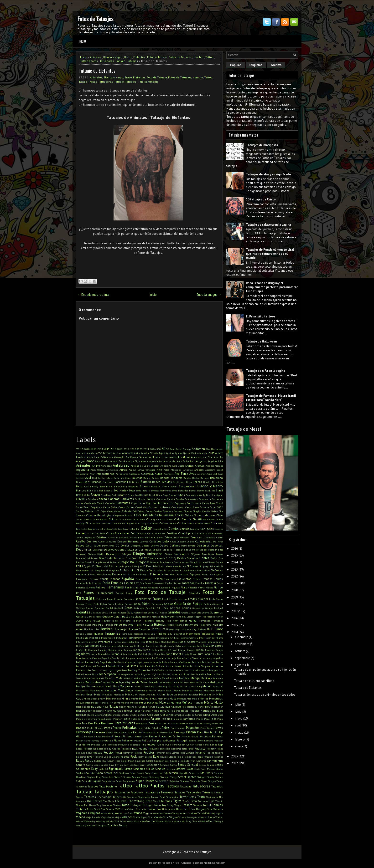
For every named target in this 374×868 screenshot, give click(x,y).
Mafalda (128, 678)
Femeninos (115, 587)
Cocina (182, 523)
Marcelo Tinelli (171, 682)
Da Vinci (218, 541)
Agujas (178, 453)
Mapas (106, 682)
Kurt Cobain (205, 654)
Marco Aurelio (187, 682)
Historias (160, 625)
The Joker (121, 801)
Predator (218, 740)
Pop (164, 740)
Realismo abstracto (159, 749)
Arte (159, 470)
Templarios (144, 797)
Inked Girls (82, 638)
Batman (146, 482)
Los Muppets (212, 670)
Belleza (197, 482)
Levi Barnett (98, 666)
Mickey (203, 694)
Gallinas (208, 604)
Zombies (113, 825)
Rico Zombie (187, 753)
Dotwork (105, 562)
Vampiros (114, 813)
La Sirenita (195, 658)
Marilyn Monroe (86, 686)
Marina (100, 686)
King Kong (154, 654)
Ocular (126, 715)
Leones (197, 662)
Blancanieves (187, 486)
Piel (170, 732)
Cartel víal (141, 507)
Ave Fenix (181, 474)
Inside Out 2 (108, 638)
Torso (125, 805)
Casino (189, 507)
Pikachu (209, 732)
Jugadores (83, 654)
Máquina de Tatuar (136, 682)
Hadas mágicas (132, 616)
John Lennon (125, 650)
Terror (183, 797)
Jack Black (161, 642)
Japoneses (92, 646)
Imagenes (112, 633)
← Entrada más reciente (93, 295)
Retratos (149, 753)
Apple (181, 466)
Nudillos (81, 715)
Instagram (122, 638)
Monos (204, 698)
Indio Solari (151, 634)
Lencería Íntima (161, 662)
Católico (90, 511)
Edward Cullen (215, 562)
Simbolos (139, 769)
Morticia (104, 703)
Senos (182, 765)
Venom (168, 813)
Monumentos (83, 703)
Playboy (95, 740)
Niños (155, 711)
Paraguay (141, 723)
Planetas (217, 736)
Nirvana (165, 711)
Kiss (163, 654)
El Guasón (193, 566)
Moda (173, 698)
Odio (144, 715)
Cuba (200, 537)
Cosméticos (160, 533)
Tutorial (110, 809)
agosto (240, 665)
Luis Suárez (163, 674)
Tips (212, 801)
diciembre (242, 637)
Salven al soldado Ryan (183, 761)
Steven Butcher (132, 777)
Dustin (177, 562)
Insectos (94, 638)
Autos (158, 474)
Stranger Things (169, 777)
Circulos (96, 523)
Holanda (179, 625)
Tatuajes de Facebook (129, 792)
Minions (116, 699)
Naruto (151, 707)
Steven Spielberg (150, 777)
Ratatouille (90, 749)
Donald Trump (92, 562)
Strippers (202, 777)
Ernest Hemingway (212, 574)
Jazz (131, 646)
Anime (96, 466)
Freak (165, 599)
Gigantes (83, 612)
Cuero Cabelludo (107, 541)
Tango (220, 781)
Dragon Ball (128, 562)
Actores (107, 453)
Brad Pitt (210, 490)
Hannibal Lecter (184, 617)
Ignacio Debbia (84, 634)
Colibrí (103, 529)
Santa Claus (93, 765)
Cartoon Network (159, 507)
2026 (153, 449)
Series (219, 765)
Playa (87, 740)
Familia (200, 583)
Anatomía (153, 461)
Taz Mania (217, 792)
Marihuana (216, 682)
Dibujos (126, 554)
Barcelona (216, 478)
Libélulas (112, 666)
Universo (182, 809)
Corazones (122, 533)
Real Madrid (140, 748)
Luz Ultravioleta (187, 674)
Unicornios (154, 809)
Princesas (112, 745)
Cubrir (220, 537)
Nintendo (146, 711)
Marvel (207, 686)
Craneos (200, 533)
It (147, 642)
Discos (94, 558)
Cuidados (155, 541)
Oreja (206, 715)
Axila (209, 474)
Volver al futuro (206, 817)
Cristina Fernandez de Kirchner (146, 537)
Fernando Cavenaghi (159, 587)
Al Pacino (194, 453)
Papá (214, 719)
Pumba (160, 745)
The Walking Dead (140, 801)
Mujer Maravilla (149, 702)
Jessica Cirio (196, 646)
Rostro (89, 761)
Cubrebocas (210, 537)
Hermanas (205, 621)
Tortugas (136, 805)
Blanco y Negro (113, 57)
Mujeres (165, 702)
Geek (165, 608)
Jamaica (211, 642)
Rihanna (200, 753)
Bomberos (166, 490)
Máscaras (218, 686)
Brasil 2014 (83, 495)
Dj (175, 558)
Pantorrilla (189, 719)
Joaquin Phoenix (107, 650)
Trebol (207, 805)
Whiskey (101, 821)
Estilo (106, 583)
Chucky (151, 519)
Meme (219, 690)
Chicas (179, 515)
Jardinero (105, 646)
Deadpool (136, 546)
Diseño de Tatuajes (112, 558)
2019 (126, 449)
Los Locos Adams (174, 670)
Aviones (201, 474)
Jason (125, 646)
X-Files (201, 821)
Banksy (187, 478)
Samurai (201, 761)
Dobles (204, 558)
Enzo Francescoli (179, 574)
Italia (152, 642)
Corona (135, 533)
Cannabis (110, 503)
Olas (157, 715)
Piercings (179, 732)
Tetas (192, 797)
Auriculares (122, 474)
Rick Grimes (173, 753)
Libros (134, 666)
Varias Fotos (127, 813)
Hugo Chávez (199, 629)
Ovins (87, 719)
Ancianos (164, 461)
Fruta (111, 604)
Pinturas (128, 736)
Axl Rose (218, 474)
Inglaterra (208, 634)
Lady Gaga (100, 662)
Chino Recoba (100, 519)
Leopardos (209, 662)
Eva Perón (145, 583)
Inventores (105, 642)
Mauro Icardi (165, 690)
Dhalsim (157, 550)
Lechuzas (120, 662)
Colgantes (93, 529)
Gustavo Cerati (112, 616)
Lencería (147, 662)
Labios (80, 662)
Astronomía (82, 474)
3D (164, 449)
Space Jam (157, 773)
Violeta (158, 817)
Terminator (172, 797)
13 (82, 449)
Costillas (172, 533)
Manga (195, 678)
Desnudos (145, 549)
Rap (220, 744)
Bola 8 (146, 490)
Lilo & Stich (157, 666)
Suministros (108, 781)
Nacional (97, 707)
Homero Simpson (139, 629)
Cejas (103, 511)
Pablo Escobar (105, 719)
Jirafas (80, 650)
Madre (211, 674)
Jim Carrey (217, 646)
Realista (200, 748)
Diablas (92, 554)
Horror (155, 629)
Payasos (81, 728)
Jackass (202, 642)
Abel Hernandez (214, 449)
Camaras (161, 499)
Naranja (142, 707)
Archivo (276, 65)
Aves (193, 474)
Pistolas (186, 736)
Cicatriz (161, 519)
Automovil (147, 474)
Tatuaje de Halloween (261, 341)
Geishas (175, 608)
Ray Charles (114, 749)
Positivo (192, 740)
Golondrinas (141, 613)
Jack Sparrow (189, 642)
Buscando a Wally (195, 495)
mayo (239, 718)
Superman (162, 781)
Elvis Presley (104, 574)
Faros (220, 583)
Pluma (117, 740)
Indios (162, 634)
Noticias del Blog (212, 711)
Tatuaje (121, 61)
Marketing (174, 686)
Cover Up (184, 533)
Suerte (211, 777)
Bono (174, 490)
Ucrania (142, 809)
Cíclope (169, 519)
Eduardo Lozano (198, 562)
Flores (89, 592)
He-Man (137, 621)
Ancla (172, 461)
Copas (110, 533)
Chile (220, 515)
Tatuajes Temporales (188, 792)
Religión (109, 753)
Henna (184, 621)
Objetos (108, 715)
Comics (174, 529)
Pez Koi (138, 732)
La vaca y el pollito (212, 658)
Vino (151, 817)
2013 (93, 449)
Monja (195, 699)
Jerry (186, 646)
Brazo (128, 57)
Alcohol (91, 457)
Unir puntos (169, 809)
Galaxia (169, 604)
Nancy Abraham (128, 707)
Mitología (145, 698)
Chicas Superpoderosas (200, 515)
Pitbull (194, 736)
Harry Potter (92, 620)
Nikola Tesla (132, 711)
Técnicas (90, 797)
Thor (156, 801)
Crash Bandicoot (214, 533)
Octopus (117, 715)
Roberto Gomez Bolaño (107, 757)
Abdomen (198, 449)
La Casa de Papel (98, 658)
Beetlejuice (179, 482)
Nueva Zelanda (96, 715)
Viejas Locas (108, 817)
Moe (189, 699)
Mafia (137, 678)
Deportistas (84, 549)
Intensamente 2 (189, 638)
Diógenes (195, 554)
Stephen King (94, 777)
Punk (168, 745)
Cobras (164, 523)
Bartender (108, 482)
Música (209, 702)
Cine (88, 523)
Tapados (93, 786)
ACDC (99, 453)
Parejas (153, 723)
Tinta (194, 801)
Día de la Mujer (190, 550)
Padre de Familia (140, 719)
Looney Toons (137, 670)
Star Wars (207, 773)
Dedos (164, 545)
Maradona (156, 682)
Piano (156, 732)
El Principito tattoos (261, 316)
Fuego (137, 604)
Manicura (207, 678)
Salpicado (140, 761)
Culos (173, 541)
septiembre (242, 658)
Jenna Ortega (176, 646)
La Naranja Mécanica (176, 658)
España (158, 579)
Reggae (98, 753)
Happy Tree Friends (204, 617)
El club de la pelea (121, 566)
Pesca (117, 732)
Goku (130, 612)
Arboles (200, 466)
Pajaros (156, 719)
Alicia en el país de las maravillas (161, 457)
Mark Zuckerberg (158, 686)
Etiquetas (256, 65)
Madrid (100, 678)
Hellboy (160, 621)
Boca (132, 490)
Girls (104, 613)
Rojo (156, 757)
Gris (199, 613)
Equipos (195, 574)
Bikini (109, 486)
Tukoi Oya (100, 809)
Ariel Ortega (98, 470)
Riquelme (81, 757)
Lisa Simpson (203, 666)
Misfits (135, 699)
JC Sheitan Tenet (143, 646)
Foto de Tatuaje (157, 57)
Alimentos (197, 457)
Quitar (190, 745)
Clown (155, 523)
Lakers (110, 662)
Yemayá (219, 821)
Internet (93, 642)
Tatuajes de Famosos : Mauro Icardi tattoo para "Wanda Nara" (271, 398)
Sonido (140, 773)
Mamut (174, 678)
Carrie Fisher (110, 507)
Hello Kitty (172, 621)
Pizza (208, 736)
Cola (214, 523)
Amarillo (218, 457)
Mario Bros (112, 686)
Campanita (205, 499)
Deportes (217, 545)
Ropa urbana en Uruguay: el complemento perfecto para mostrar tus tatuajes (272, 287)
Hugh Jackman (183, 629)
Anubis (164, 466)
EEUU (79, 566)
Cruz (193, 537)
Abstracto (81, 453)
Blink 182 (93, 490)
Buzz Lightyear (214, 495)
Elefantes (139, 57)
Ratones (101, 749)
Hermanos (217, 621)
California (140, 499)
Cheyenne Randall (123, 515)
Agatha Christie (149, 453)
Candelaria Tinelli (94, 503)
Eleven (92, 574)
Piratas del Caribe (169, 736)
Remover (128, 753)
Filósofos (192, 587)
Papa (207, 719)
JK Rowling (91, 650)
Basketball (121, 482)
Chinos (113, 519)
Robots (125, 757)
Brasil (219, 490)
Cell (135, 511)
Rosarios (218, 757)
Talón (204, 781)
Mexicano (119, 694)
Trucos (90, 809)
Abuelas (91, 453)
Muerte (125, 703)
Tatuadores (107, 61)
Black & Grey (159, 486)
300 (159, 449)
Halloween (168, 616)
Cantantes (123, 503)
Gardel (109, 608)
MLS (154, 699)
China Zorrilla (84, 519)
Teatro (79, 797)
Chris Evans (125, 519)
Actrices (117, 453)
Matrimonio (141, 690)
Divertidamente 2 (158, 558)
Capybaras (180, 503)
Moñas (95, 703)
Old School (167, 715)
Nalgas (114, 707)
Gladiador (112, 613)
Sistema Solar (184, 769)
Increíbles (127, 634)
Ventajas (177, 813)
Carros (122, 507)
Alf (138, 457)
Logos (117, 670)
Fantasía (210, 583)
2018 (234, 604)
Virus (181, 817)
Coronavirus (147, 533)
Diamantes (113, 554)
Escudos (93, 579)
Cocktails (191, 523)
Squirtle (184, 773)
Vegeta (148, 813)
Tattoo (209, 57)
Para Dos (87, 723)
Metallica (107, 694)
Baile (128, 478)
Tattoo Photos (89, 61)
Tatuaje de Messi (244, 429)
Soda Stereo (104, 773)
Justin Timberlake (100, 654)
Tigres (177, 801)
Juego (200, 650)
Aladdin (203, 453)
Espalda (128, 578)
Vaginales (83, 813)
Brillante (122, 495)
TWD (118, 809)
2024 (146, 449)
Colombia (135, 529)
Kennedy (132, 654)
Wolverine (148, 821)
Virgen (174, 817)
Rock (134, 757)
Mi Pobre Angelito (145, 694)
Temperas (132, 797)
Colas (84, 529)
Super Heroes (145, 781)
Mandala (184, 678)
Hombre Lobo (91, 629)
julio (238, 705)
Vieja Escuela (93, 817)
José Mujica (179, 650)
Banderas (177, 478)
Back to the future (102, 478)
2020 (234, 590)
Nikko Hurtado (114, 711)
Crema (80, 537)
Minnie (126, 698)
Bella (189, 482)
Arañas (189, 466)
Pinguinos (88, 736)
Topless (117, 805)
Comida (184, 529)
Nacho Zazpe (83, 707)
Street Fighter (187, 777)
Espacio (104, 579)
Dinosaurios (181, 554)
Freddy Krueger (198, 599)
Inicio (82, 41)
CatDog (80, 511)
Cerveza (178, 511)
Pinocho (106, 736)
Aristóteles (112, 470)
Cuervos (144, 541)
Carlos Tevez (83, 507)
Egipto (88, 566)
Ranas (213, 745)
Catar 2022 (216, 507)
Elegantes (81, 574)
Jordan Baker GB (162, 650)
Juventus (116, 654)
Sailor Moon (128, 761)
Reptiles (138, 753)
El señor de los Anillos (166, 570)
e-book (185, 562)
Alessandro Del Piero (125, 457)
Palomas (177, 719)
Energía (144, 574)
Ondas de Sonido (193, 715)
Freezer (80, 604)
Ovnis (94, 719)
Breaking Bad (108, 495)
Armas (123, 470)
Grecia (185, 613)
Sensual (193, 765)
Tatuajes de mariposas (262, 145)
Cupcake (181, 541)
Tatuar (206, 792)
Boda (138, 490)
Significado (116, 769)
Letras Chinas (83, 666)
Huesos (170, 629)
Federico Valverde (86, 587)
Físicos (209, 587)
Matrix (153, 690)
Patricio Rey (186, 723)
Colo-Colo (112, 529)
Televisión (119, 797)
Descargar (98, 550)
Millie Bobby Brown (94, 699)
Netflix (209, 707)
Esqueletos (184, 579)
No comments (149, 82)
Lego (139, 662)
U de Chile (127, 809)
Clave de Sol (118, 523)
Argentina (83, 470)
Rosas (80, 761)
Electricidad (203, 570)
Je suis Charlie (160, 646)
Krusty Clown (189, 654)
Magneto (146, 678)
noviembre (242, 644)
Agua (162, 453)
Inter (202, 638)
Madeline (201, 674)
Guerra (205, 613)
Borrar (193, 490)
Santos (104, 765)
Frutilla (119, 604)
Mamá (166, 678)
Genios (186, 608)
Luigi (153, 674)
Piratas (153, 736)
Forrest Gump (124, 593)
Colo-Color (123, 529)
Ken (125, 654)
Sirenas (171, 769)
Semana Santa (168, 765)
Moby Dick (163, 699)
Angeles (201, 461)
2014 (100, 449)
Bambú (155, 478)
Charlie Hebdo (210, 511)
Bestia (87, 486)
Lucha (137, 674)
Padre (126, 719)
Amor (90, 461)
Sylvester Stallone (179, 781)
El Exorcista (151, 566)
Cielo (177, 519)
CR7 (193, 533)
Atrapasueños (105, 474)
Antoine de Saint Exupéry (145, 466)
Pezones (148, 732)
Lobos (103, 670)
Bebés (156, 482)
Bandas (165, 478)
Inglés (219, 634)
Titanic (219, 801)
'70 (78, 449)
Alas (211, 453)
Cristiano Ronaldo (118, 537)
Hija (95, 625)
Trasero (187, 805)
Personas (101, 732)
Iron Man (140, 642)
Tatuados (217, 786)
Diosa (211, 554)
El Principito (128, 570)
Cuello (81, 541)
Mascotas (110, 690)
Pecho (117, 728)
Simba (128, 769)
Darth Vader (93, 545)
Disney (142, 558)
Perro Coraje (207, 728)
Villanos (127, 817)
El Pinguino (98, 570)
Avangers (169, 474)
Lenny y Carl (177, 662)
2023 (140, 449)
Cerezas (168, 511)
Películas (129, 727)
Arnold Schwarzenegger (142, 470)
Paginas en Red (170, 863)
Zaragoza (101, 825)
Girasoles (96, 613)
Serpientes (83, 769)
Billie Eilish (120, 486)
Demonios (203, 545)
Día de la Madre (171, 550)
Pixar (202, 736)
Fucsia (128, 604)
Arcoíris (210, 466)
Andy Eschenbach (186, 461)
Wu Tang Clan (189, 821)
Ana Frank (119, 461)
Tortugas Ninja (152, 805)
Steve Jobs (108, 777)
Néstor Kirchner (196, 707)
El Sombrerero (188, 570)
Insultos (151, 638)
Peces (108, 728)
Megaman (209, 690)
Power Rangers (205, 740)
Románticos (190, 757)
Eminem (117, 574)
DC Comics (123, 545)
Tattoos (172, 786)
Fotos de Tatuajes (95, 19)
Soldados (124, 773)
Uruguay (201, 809)
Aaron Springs (183, 449)
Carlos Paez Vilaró (213, 503)
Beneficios (217, 482)
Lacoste (89, 662)
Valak (104, 813)
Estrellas (117, 583)
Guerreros (216, 612)
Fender (143, 587)
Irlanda (117, 642)
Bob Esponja (106, 490)
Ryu (104, 761)
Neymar (218, 707)
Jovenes (191, 650)
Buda (159, 495)
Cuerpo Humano (128, 541)
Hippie (138, 625)
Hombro (198, 57)
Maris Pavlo (141, 686)
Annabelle (106, 466)
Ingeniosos (193, 634)
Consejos (82, 533)
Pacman (118, 719)
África (137, 453)
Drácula (114, 562)
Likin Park (144, 666)
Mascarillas (82, 690)
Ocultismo (135, 715)
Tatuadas (186, 786)
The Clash (109, 801)
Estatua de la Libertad (89, 583)
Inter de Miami (214, 638)
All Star (209, 457)
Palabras (167, 719)
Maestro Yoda (114, 678)
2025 (234, 555)
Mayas (177, 690)
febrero (240, 739)
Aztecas (80, 478)
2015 (107, 449)
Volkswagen (191, 817)
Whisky (110, 821)
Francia (118, 599)
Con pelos (207, 529)
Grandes (174, 612)
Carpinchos (96, 507)
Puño (175, 745)
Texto (201, 797)
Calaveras (127, 499)
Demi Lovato (188, 546)
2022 (133, 449)
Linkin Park (188, 666)
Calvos (151, 499)
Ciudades (106, 523)
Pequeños (193, 728)
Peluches (156, 728)
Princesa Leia (99, 745)
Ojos (150, 715)
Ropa (200, 757)
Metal (98, 694)
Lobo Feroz (92, 670)
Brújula (144, 495)
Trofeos (81, 809)
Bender (207, 482)
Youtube (91, 825)
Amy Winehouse (104, 461)
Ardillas (219, 466)
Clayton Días (133, 523)
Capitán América (163, 503)
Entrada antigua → (209, 295)
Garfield (119, 608)
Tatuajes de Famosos (159, 792)
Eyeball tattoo (173, 583)
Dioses (219, 554)
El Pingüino (112, 570)
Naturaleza (163, 707)
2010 (87, 449)
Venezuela (158, 813)
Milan (212, 694)
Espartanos (170, 579)
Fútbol (146, 604)
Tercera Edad (158, 797)
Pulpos (151, 744)
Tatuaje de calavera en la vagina (268, 225)
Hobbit (170, 625)
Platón (80, 740)
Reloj (119, 753)
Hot (163, 629)
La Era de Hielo (117, 658)
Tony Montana (104, 805)
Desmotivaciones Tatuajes (121, 549)
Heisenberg (149, 621)
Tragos (178, 805)
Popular (236, 65)
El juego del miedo (210, 566)
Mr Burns (115, 703)
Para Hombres (104, 723)
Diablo (101, 554)
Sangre (81, 765)
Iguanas (99, 634)
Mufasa (134, 703)
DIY (171, 558)
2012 (234, 763)
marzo (239, 733)
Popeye (171, 740)
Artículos (188, 470)
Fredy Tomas (216, 599)
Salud (150, 761)
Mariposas (127, 686)
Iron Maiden (128, 642)
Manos (89, 682)
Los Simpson (107, 674)
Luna (174, 674)
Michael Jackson (167, 694)
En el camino (131, 574)
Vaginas (95, 813)
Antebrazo (121, 465)
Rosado (208, 757)
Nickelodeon (84, 711)
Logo (110, 670)
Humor (218, 629)
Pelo (140, 728)
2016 (113, 449)
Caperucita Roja (141, 503)
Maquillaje (117, 682)
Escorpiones (82, 579)
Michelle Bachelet (188, 694)
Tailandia (195, 781)
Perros (219, 728)
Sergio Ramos (206, 765)
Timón (186, 801)
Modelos (182, 699)
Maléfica (156, 678)
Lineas (169, 666)
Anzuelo (173, 466)
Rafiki (206, 745)
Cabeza (102, 499)
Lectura (131, 662)
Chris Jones (139, 519)
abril (238, 725)
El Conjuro (137, 566)
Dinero (168, 554)
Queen (182, 745)
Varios (138, 813)
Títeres (80, 805)
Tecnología (104, 797)
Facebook (188, 583)
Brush (152, 495)
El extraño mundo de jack (172, 566)
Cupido (190, 541)
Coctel (200, 523)
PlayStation (106, 740)
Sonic (133, 773)
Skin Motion (208, 769)
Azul (88, 478)
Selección (153, 765)
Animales (96, 57)
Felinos (101, 587)
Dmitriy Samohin (188, 558)
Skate (197, 769)
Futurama (157, 604)
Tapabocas (81, 786)
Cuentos (92, 541)
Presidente (83, 744)
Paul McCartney (202, 723)
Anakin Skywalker (136, 461)
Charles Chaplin (192, 511)
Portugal (182, 740)
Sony (148, 773)
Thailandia (212, 797)
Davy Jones (108, 546)
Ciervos (211, 519)
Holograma (206, 625)
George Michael (214, 608)
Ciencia (186, 519)
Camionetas (191, 499)
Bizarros (145, 486)
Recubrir (211, 749)
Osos (214, 715)
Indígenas (138, 634)
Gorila (151, 613)
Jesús (206, 646)
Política (147, 740)
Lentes (188, 662)
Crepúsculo (90, 537)
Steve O (118, 777)
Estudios (130, 583)
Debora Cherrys (150, 546)
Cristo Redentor (181, 537)
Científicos (199, 519)
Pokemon (128, 740)
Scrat (143, 765)
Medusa (198, 690)
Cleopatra (146, 523)
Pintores (117, 736)
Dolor (214, 558)
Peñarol (181, 728)
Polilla (138, 740)
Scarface (134, 765)
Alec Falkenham (104, 457)
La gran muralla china (139, 658)
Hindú (118, 625)
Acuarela (128, 453)
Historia (148, 625)
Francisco (129, 599)
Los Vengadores (125, 674)
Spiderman (171, 773)
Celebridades (114, 511)
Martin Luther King (191, 686)
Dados (80, 545)
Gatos (129, 608)
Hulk (210, 629)
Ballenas (137, 478)
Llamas (80, 670)
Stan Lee (194, 773)
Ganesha (100, 608)
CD (98, 511)
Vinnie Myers (140, 817)
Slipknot (81, 773)
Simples (160, 769)
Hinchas (109, 625)
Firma (201, 587)
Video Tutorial (198, 813)
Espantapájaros (144, 579)
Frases (157, 599)
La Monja (158, 658)
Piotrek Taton (141, 736)
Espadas (115, 579)
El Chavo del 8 (101, 566)
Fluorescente (105, 593)
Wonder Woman (164, 821)
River (90, 757)
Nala (105, 707)
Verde (186, 813)
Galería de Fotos (188, 603)
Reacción (126, 749)
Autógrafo (134, 474)
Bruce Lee (133, 495)
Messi (90, 694)
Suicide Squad (91, 781)
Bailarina (119, 478)
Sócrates (91, 773)
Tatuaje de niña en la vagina (265, 371)
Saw (126, 765)
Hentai (193, 620)
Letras (219, 662)
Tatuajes (132, 61)
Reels (89, 753)
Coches (173, 523)
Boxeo (200, 490)
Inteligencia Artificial (168, 638)
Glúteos (122, 613)
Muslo (219, 702)
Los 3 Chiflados (155, 670)
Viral (166, 817)
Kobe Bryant (173, 654)
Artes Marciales (172, 470)
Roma (180, 757)
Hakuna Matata (151, 617)
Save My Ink (116, 765)
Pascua (175, 723)
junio (238, 712)
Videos (81, 817)
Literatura (217, 666)
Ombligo (179, 715)
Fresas (89, 604)
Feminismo (132, 587)
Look (125, 670)
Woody (177, 821)
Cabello (92, 499)
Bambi (147, 478)
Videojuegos (215, 813)
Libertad (124, 666)
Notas (185, 711)
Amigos (81, 461)
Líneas (177, 666)
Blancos (81, 490)
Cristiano (102, 537)
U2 (135, 809)
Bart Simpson (93, 482)
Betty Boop (98, 486)
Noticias (195, 711)
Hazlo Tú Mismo (121, 621)
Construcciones (97, 533)
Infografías (179, 634)
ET (137, 583)
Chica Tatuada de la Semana (154, 515)
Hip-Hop (128, 625)
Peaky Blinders (95, 728)
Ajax (185, 453)
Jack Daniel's (174, 642)
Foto (140, 592)
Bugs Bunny (169, 495)
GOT (157, 613)
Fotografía (194, 593)
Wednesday (89, 821)
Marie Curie (202, 682)
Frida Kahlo (100, 604)
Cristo (168, 537)
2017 (120, 449)
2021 (234, 583)
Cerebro (158, 511)
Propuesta (123, 745)
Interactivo (82, 642)
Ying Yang (81, 825)
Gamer (90, 608)
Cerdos (149, 511)
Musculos (198, 703)
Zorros (123, 825)
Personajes (85, 732)
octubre (240, 651)
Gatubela (139, 608)
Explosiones (158, 583)
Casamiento (178, 507)
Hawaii (106, 621)
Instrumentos (137, 638)
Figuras (176, 587)
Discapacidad (83, 558)
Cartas (130, 507)
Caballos (81, 499)
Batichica (134, 482)
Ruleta (98, 761)
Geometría (198, 608)
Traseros (197, 805)
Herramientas (84, 625)
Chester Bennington (99, 515)
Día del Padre (207, 550)
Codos (207, 523)
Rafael (198, 745)
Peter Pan (126, 732)
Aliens (186, 457)
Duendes (155, 562)
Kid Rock (143, 654)
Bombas (155, 490)
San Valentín (215, 761)
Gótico (164, 613)
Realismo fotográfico (182, 749)
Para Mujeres (125, 723)
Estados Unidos (213, 579)
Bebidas (167, 482)
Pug (144, 745)
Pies (200, 732)
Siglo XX (103, 769)
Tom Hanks (90, 805)
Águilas (170, 453)
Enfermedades (159, 574)
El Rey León (144, 570)
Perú (111, 732)
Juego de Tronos (214, 650)
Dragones (143, 562)
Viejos (118, 817)
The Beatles (94, 801)
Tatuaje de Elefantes (97, 71)
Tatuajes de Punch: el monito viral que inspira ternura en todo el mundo (270, 254)
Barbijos (205, 478)
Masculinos (125, 690)
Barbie (196, 478)
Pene (173, 728)
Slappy (219, 769)
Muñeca (187, 702)
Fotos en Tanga (105, 599)
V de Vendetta (215, 809)
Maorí (98, 682)
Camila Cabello (175, 499)
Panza (200, 719)
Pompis (156, 740)
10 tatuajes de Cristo (261, 199)
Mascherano (96, 690)
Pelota (147, 728)
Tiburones (165, 801)
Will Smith (120, 821)
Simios (150, 769)
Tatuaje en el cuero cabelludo (254, 681)
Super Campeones (125, 781)
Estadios (197, 579)
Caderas (114, 499)
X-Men (210, 821)
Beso (79, 486)
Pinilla (98, 736)
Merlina (80, 694)
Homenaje (120, 629)
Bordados (183, 490)
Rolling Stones (168, 757)
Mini (109, 698)
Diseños (131, 558)
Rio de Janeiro (215, 753)
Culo (166, 541)
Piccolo (164, 732)
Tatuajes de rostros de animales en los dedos (265, 695)
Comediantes (161, 529)
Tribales (217, 805)
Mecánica (187, 690)
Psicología (135, 745)
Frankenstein (143, 599)
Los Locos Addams (194, 670)
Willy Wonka (134, 821)
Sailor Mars (114, 761)
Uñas (192, 809)
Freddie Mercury (178, 599)
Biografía (133, 486)
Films (184, 587)
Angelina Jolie (215, 461)
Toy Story (168, 805)
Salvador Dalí (162, 761)
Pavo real (218, 723)
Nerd (184, 707)
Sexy (94, 769)
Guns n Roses (94, 617)
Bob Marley (121, 490)
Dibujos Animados (148, 554)
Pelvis (166, 728)
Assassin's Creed (214, 470)
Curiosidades (203, 541)
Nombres (175, 711)
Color (146, 528)
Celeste (127, 511)
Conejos (219, 529)
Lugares (145, 674)
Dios (204, 554)
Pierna (191, 732)
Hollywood (192, 625)
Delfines (175, 545)
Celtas (141, 511)
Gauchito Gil (153, 608)
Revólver (160, 753)
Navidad (176, 707)
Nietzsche (98, 711)
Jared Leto (116, 646)
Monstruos (216, 698)
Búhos (181, 495)
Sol (116, 773)
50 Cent (171, 449)
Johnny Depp (142, 650)
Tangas (212, 781)
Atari (93, 474)
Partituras (164, 723)
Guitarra (81, 616)
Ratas (79, 749)
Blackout (173, 486)
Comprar (195, 529)
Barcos (80, 482)
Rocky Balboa (145, 757)
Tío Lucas (203, 801)
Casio (196, 507)
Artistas (199, 470)
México (130, 694)
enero (239, 746)
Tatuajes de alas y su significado (268, 174)
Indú (170, 634)
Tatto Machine (108, 786)
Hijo (101, 625)
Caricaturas (194, 503)
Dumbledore (166, 562)
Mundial (176, 702)
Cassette (204, 507)
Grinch (193, 613)
